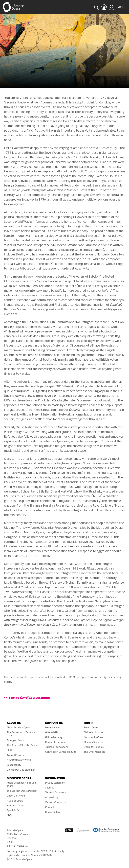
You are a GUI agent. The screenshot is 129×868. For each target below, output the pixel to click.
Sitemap (50, 788)
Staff (9, 750)
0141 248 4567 (20, 846)
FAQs (9, 815)
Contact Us (51, 807)
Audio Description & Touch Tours (21, 784)
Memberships (53, 727)
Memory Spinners (93, 742)
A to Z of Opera (15, 801)
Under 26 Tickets (16, 796)
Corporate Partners (56, 742)
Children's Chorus (93, 732)
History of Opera (16, 805)
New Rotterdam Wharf (19, 760)
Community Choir (93, 737)
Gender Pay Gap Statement (21, 770)
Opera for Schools (94, 747)
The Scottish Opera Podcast (22, 791)
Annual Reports (15, 755)
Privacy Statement (55, 783)
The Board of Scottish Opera (22, 745)
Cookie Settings (54, 812)
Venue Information (56, 802)
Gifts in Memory (54, 737)
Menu (122, 7)
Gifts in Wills (52, 732)
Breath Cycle (91, 727)
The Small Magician (94, 752)
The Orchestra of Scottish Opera (21, 734)
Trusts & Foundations (57, 747)
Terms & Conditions (56, 792)
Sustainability (14, 765)
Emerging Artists (16, 740)
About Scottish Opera (18, 727)
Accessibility (52, 797)
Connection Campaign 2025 (61, 752)
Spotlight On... (14, 810)
